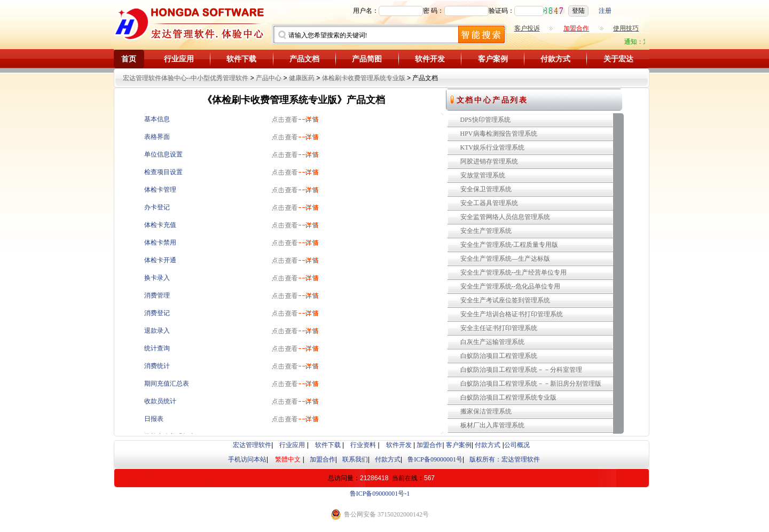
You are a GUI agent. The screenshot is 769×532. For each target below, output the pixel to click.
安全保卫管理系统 (486, 189)
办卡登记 (157, 207)
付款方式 (555, 59)
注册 (605, 11)
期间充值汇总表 (167, 384)
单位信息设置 (163, 154)
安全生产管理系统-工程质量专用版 (509, 245)
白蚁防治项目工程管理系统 (499, 356)
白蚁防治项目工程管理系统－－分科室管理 (521, 370)
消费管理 (157, 295)
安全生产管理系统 (486, 231)
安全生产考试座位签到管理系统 (505, 300)
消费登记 (157, 313)
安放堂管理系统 (483, 175)
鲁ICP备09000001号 (435, 459)
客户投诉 (527, 28)
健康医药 (302, 78)
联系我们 (355, 459)
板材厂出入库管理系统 (492, 425)
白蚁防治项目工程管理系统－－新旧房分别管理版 (531, 384)
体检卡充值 (160, 225)
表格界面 (157, 137)
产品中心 (269, 78)
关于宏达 (618, 59)
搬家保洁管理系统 (486, 411)
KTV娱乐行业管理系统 (493, 147)
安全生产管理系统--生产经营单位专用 (514, 272)
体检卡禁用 (160, 242)
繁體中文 (288, 459)
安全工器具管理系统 (489, 203)
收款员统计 (160, 401)
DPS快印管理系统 (485, 120)
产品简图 (367, 59)
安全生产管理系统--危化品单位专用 (511, 286)
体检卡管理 (160, 190)
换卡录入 (157, 278)
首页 (129, 59)
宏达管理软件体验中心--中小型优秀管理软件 (186, 78)
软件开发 (430, 59)
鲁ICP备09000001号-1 (380, 494)
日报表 (154, 419)
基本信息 (157, 119)
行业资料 (363, 445)
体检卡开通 (160, 260)
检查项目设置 (163, 172)
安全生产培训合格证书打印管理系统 (512, 314)
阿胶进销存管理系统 (489, 161)
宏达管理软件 (252, 445)
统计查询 (157, 348)
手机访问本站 (247, 459)
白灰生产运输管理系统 (492, 342)
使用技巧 (626, 28)
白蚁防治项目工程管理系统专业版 (508, 397)
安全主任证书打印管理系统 (499, 328)
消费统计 (157, 366)
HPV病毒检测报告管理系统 (499, 134)
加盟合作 (429, 445)
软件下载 (241, 59)
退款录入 (157, 331)
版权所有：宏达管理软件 (505, 459)
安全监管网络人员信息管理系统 (505, 217)
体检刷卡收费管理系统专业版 (364, 78)
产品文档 (304, 59)
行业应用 (179, 59)
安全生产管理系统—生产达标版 (505, 259)
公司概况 (517, 445)
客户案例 (493, 59)
